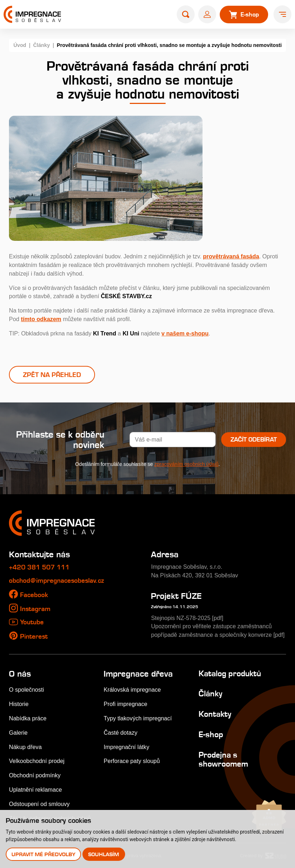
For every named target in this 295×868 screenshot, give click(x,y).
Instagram (35, 609)
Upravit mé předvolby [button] (43, 854)
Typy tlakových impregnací (138, 718)
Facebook (34, 595)
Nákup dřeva (25, 747)
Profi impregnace (125, 704)
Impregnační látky (126, 747)
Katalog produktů (230, 673)
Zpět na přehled (52, 375)
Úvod (20, 45)
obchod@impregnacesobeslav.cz (56, 580)
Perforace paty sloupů (132, 761)
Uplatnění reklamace (35, 790)
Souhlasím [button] (104, 854)
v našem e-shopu (185, 333)
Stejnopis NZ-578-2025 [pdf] (187, 618)
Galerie (18, 733)
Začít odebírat (254, 439)
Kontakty (215, 714)
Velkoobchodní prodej (37, 761)
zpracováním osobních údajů (187, 464)
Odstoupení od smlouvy (39, 804)
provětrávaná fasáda (231, 256)
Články (41, 45)
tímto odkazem (41, 319)
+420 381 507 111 (39, 567)
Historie (19, 704)
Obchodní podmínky (35, 775)
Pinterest (34, 636)
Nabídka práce (28, 718)
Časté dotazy (120, 733)
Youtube (32, 622)
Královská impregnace (132, 690)
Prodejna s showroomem (223, 759)
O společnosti (27, 690)
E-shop (211, 734)
